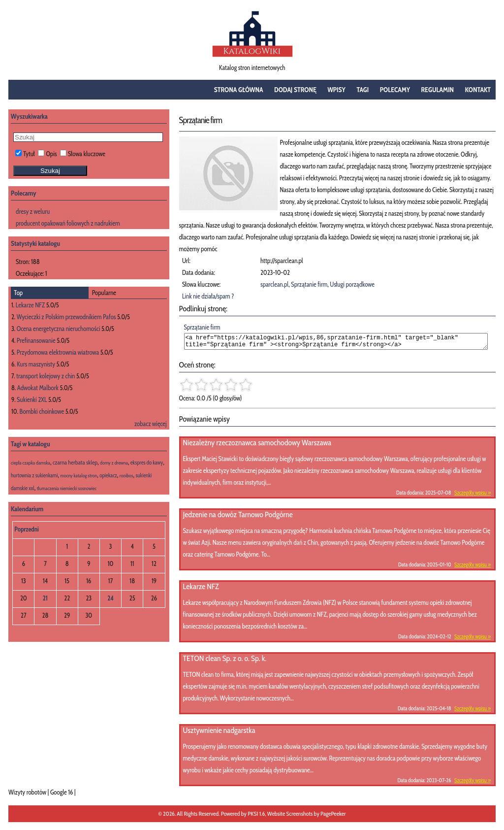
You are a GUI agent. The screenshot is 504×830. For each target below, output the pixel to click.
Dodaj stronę (295, 90)
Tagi (362, 90)
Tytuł (25, 154)
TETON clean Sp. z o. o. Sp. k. (225, 661)
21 (45, 598)
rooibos (126, 476)
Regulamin (438, 90)
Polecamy (395, 90)
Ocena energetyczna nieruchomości (59, 329)
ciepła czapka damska (31, 463)
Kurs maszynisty (36, 364)
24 (110, 598)
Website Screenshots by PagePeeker (307, 816)
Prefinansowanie (36, 340)
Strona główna (239, 90)
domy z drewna (114, 463)
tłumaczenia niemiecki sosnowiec (67, 488)
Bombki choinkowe (42, 411)
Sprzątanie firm (309, 284)
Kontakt (478, 90)
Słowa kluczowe (83, 154)
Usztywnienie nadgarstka (219, 733)
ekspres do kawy (147, 463)
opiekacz (108, 475)
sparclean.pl (274, 284)
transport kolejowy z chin (46, 376)
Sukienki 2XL (32, 399)
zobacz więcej (151, 424)
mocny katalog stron (79, 476)
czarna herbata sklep (75, 462)
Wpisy (336, 90)
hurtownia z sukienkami (34, 475)
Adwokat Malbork (38, 388)
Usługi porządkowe (352, 284)
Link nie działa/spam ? (208, 296)
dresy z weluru (33, 211)
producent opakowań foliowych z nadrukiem (68, 223)
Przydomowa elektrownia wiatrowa (58, 352)
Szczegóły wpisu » (472, 496)
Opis (47, 154)
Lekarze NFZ (201, 589)
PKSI (253, 816)
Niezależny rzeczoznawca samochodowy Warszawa (257, 446)
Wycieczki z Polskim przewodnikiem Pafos (66, 317)
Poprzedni (26, 529)
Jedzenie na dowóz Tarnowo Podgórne (238, 517)
